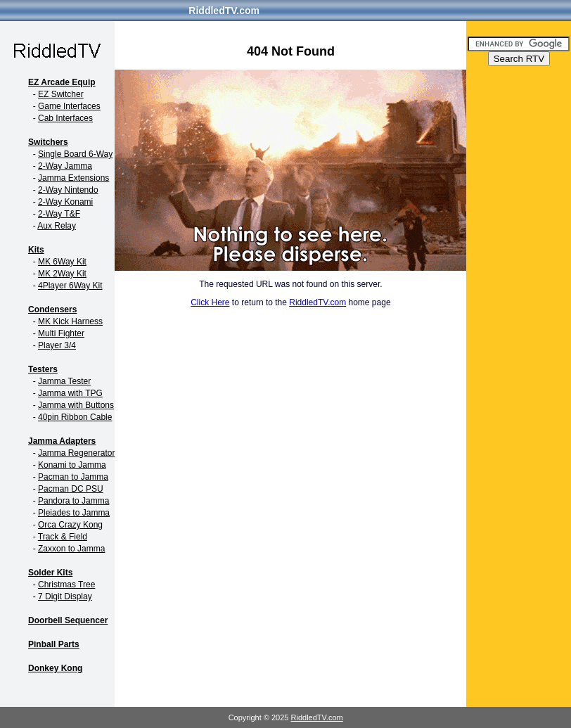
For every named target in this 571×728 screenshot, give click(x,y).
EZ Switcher (61, 94)
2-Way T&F (59, 214)
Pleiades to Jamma (74, 513)
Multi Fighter (61, 333)
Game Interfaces (69, 106)
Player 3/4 (57, 345)
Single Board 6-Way (75, 154)
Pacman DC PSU (71, 489)
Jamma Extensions (73, 178)
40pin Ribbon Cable (75, 417)
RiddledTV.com (224, 11)
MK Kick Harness (70, 321)
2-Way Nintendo (68, 190)
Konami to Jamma (72, 465)
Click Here (210, 302)
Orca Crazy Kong (70, 525)
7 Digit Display (65, 596)
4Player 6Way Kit (70, 286)
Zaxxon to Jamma (71, 549)
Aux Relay (57, 226)
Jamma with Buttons (76, 405)
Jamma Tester (64, 381)
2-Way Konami (65, 202)
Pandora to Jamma (73, 501)
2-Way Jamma (65, 166)
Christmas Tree (66, 585)
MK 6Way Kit (62, 262)
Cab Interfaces (65, 118)
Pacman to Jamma (73, 477)
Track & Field (63, 537)
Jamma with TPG (70, 393)
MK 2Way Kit (62, 274)
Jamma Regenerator (76, 453)
